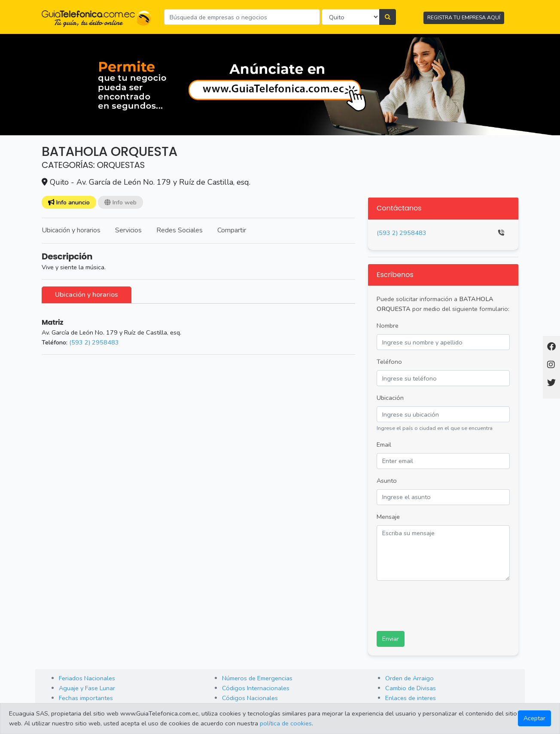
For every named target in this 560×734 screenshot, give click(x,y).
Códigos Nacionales (250, 698)
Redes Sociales (180, 230)
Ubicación (390, 398)
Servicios (128, 230)
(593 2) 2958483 (94, 342)
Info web (120, 202)
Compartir (232, 230)
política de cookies (286, 723)
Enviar (391, 639)
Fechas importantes (86, 698)
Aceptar (534, 718)
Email (384, 445)
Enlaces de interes (411, 698)
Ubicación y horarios (71, 230)
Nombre (388, 326)
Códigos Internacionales (256, 688)
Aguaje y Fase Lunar (87, 688)
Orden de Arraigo (409, 678)
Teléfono (389, 362)
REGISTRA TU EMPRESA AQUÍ (464, 17)
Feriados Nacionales (87, 678)
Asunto (387, 481)
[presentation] (442, 604)
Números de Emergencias (257, 678)
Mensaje (388, 517)
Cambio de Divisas (411, 688)
